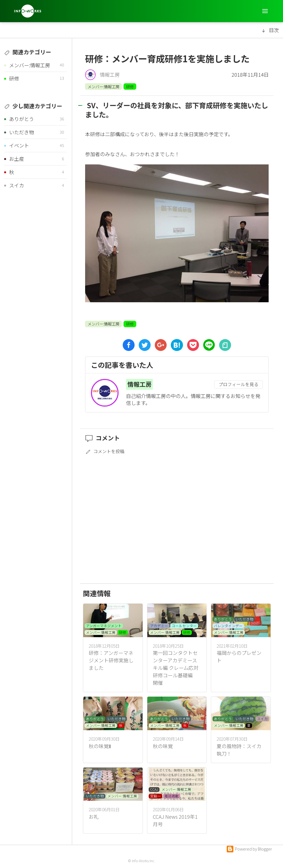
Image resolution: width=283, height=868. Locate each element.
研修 (130, 86)
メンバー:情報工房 (103, 86)
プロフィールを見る (239, 384)
